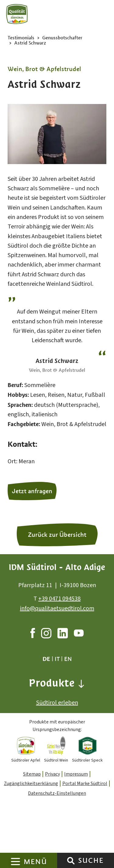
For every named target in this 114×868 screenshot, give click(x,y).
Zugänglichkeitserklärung (31, 784)
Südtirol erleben (57, 703)
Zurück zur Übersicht (57, 535)
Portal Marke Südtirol (85, 784)
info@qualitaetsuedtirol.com (57, 608)
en (68, 659)
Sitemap (32, 774)
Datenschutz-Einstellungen (57, 793)
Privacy (52, 774)
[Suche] (71, 860)
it (57, 659)
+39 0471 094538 (59, 599)
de (46, 659)
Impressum (76, 774)
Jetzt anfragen (32, 491)
